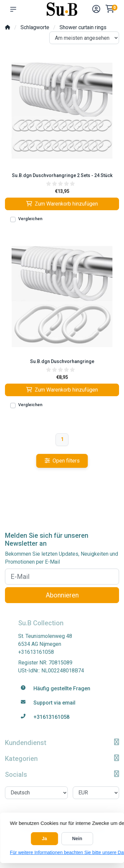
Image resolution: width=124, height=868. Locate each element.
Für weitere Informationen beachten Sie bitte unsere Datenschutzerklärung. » (62, 852)
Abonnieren (62, 595)
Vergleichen (30, 219)
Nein (77, 838)
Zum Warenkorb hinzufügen (62, 204)
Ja (45, 838)
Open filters (62, 461)
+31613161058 (36, 652)
